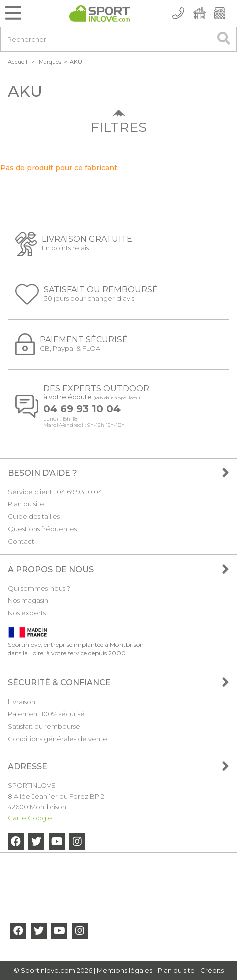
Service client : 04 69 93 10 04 (55, 492)
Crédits (212, 970)
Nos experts (27, 613)
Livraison (21, 702)
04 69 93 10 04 (82, 409)
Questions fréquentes (42, 529)
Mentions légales (125, 970)
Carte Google (30, 818)
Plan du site (26, 504)
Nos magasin (28, 600)
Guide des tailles (34, 516)
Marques (50, 62)
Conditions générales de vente (57, 739)
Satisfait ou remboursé (44, 726)
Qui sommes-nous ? (39, 588)
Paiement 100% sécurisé (46, 714)
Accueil (17, 62)
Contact (21, 541)
